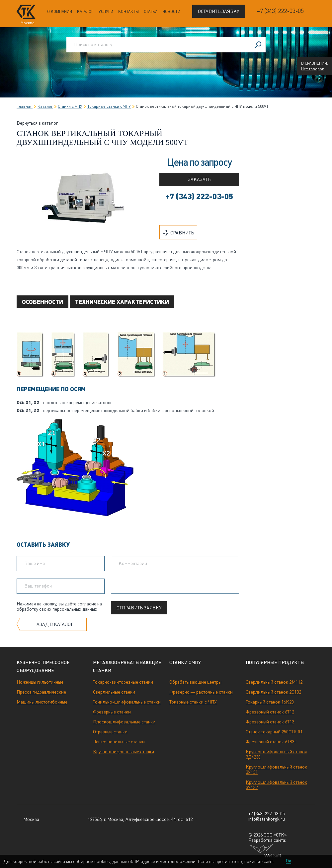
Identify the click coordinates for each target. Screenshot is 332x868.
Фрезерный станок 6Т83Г (271, 742)
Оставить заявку (219, 11)
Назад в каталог (53, 624)
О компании (60, 12)
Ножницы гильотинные (40, 682)
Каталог (85, 12)
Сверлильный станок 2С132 (273, 692)
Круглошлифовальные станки (124, 752)
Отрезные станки (110, 732)
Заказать (199, 179)
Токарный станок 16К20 (270, 702)
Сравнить (178, 233)
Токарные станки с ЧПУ (193, 702)
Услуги (106, 12)
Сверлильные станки (114, 692)
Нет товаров (313, 69)
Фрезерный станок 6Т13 (270, 722)
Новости (171, 12)
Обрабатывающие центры (195, 682)
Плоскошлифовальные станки (124, 722)
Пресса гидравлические (41, 692)
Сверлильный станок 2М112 (274, 682)
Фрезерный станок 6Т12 (270, 712)
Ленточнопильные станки (119, 742)
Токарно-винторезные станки (123, 682)
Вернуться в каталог (37, 123)
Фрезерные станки (112, 712)
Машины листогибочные (42, 702)
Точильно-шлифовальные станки (127, 702)
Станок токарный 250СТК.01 (274, 732)
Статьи (151, 12)
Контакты (128, 12)
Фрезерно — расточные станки (201, 692)
